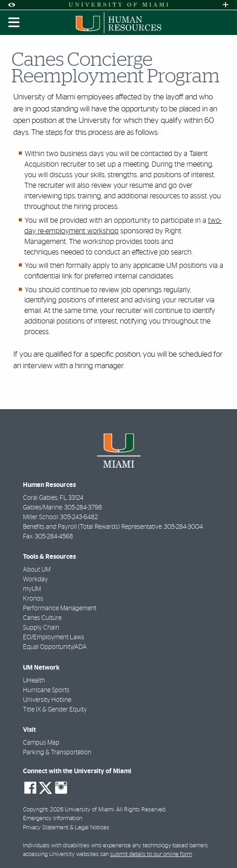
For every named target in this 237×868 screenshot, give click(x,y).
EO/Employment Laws (54, 637)
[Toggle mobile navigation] (14, 23)
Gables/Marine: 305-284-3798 (62, 508)
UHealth (34, 681)
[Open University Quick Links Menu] (226, 5)
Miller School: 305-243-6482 (60, 517)
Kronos (33, 599)
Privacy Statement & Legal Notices (66, 828)
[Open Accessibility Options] (11, 5)
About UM (37, 570)
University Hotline (47, 700)
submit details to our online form (151, 854)
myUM (32, 589)
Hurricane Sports (46, 690)
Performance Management (60, 608)
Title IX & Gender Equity (55, 710)
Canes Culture (42, 618)
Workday (35, 579)
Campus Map (41, 743)
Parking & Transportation (57, 752)
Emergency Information (53, 819)
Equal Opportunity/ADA (55, 647)
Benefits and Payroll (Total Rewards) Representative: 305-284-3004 (113, 527)
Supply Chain (41, 628)
